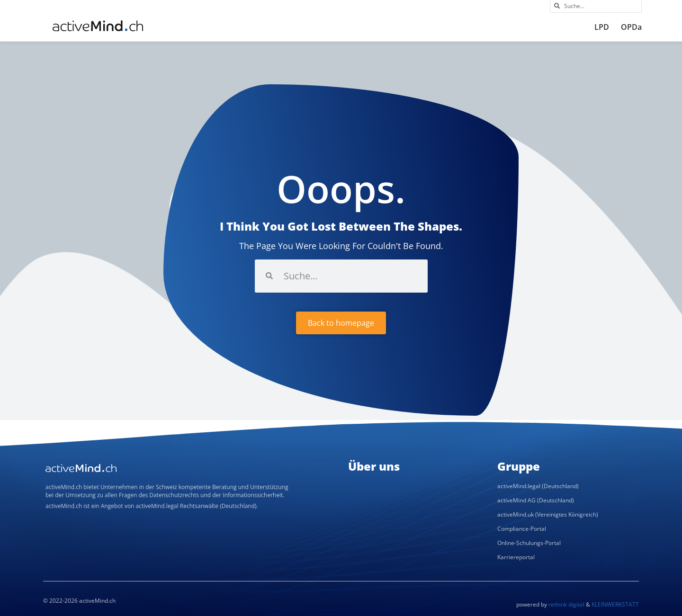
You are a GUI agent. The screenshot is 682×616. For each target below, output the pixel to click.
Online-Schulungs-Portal (529, 543)
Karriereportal (516, 557)
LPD (602, 27)
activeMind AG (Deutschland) (536, 500)
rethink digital (566, 604)
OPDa (631, 27)
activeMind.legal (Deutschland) (538, 486)
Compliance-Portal (522, 529)
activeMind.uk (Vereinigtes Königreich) (548, 514)
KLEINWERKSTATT (615, 604)
